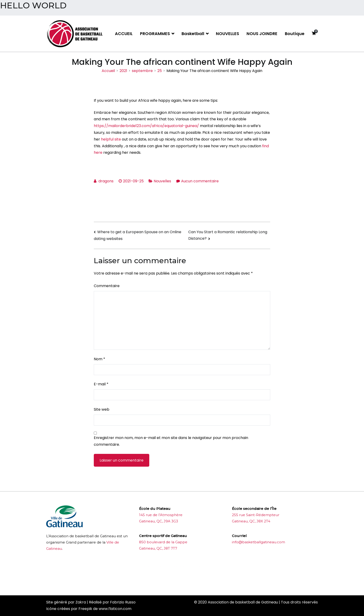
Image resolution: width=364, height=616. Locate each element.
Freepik (85, 609)
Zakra (81, 602)
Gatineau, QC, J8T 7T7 (158, 548)
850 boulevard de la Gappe (163, 542)
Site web (102, 409)
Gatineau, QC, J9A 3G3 (159, 521)
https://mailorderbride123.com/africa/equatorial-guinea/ (146, 126)
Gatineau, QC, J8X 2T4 (251, 521)
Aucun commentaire (200, 181)
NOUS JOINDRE (262, 34)
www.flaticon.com (115, 609)
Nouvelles (162, 181)
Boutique (295, 34)
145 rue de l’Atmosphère (161, 515)
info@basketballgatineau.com (258, 542)
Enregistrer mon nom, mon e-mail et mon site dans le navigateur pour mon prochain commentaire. (171, 441)
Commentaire (107, 286)
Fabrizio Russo (123, 602)
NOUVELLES (227, 34)
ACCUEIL (124, 34)
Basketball (193, 34)
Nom (99, 359)
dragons (106, 181)
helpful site (111, 139)
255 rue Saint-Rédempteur (256, 515)
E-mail (101, 384)
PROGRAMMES (155, 34)
